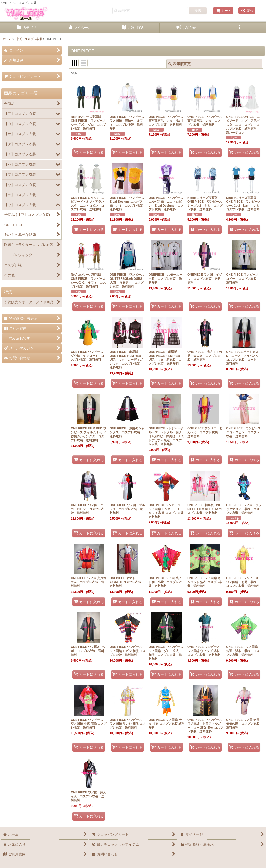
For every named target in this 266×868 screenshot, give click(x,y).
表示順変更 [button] (180, 64)
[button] (239, 28)
